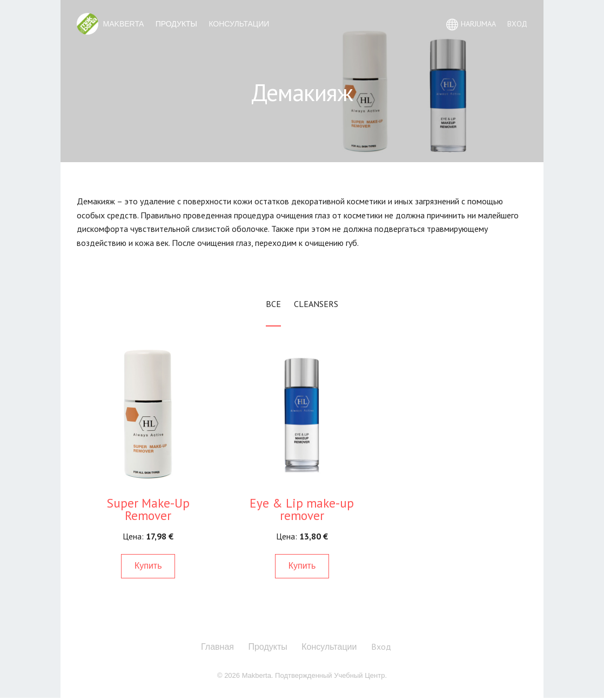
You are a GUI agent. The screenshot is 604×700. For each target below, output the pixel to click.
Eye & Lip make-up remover (302, 509)
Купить (148, 566)
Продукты (176, 24)
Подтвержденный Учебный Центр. (331, 675)
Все (273, 304)
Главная (217, 647)
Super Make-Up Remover (148, 509)
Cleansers (316, 304)
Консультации (239, 24)
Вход (381, 646)
